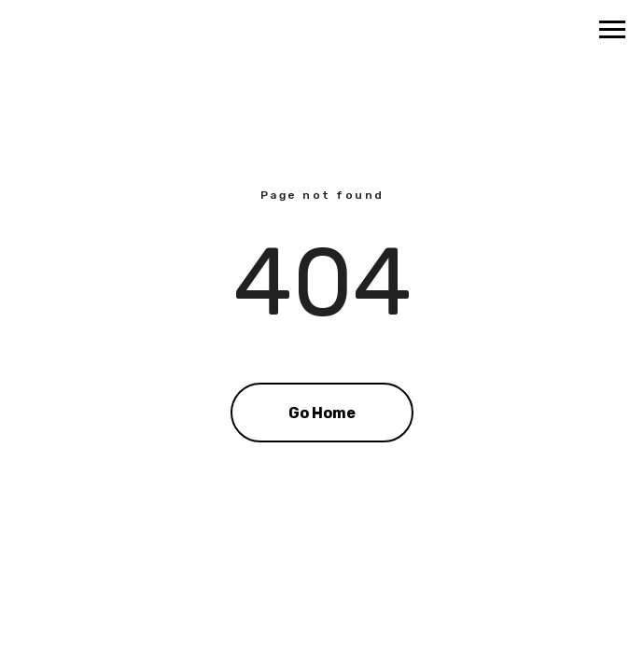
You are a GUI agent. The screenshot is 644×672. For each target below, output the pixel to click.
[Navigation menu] (612, 30)
